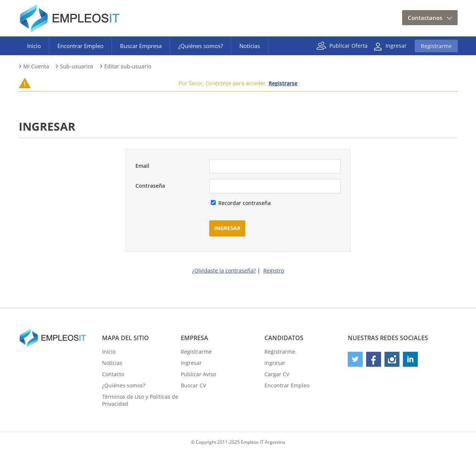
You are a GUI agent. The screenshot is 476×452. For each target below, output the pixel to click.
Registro (274, 270)
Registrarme (436, 46)
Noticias (250, 46)
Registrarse (283, 83)
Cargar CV (277, 374)
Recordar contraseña (244, 203)
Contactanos (425, 18)
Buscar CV (193, 385)
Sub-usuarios (77, 66)
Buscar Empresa (141, 46)
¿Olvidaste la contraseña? (224, 270)
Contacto (113, 374)
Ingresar (396, 45)
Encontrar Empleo (80, 46)
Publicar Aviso (198, 374)
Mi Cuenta (36, 66)
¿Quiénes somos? (200, 46)
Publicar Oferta (348, 45)
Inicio (34, 46)
